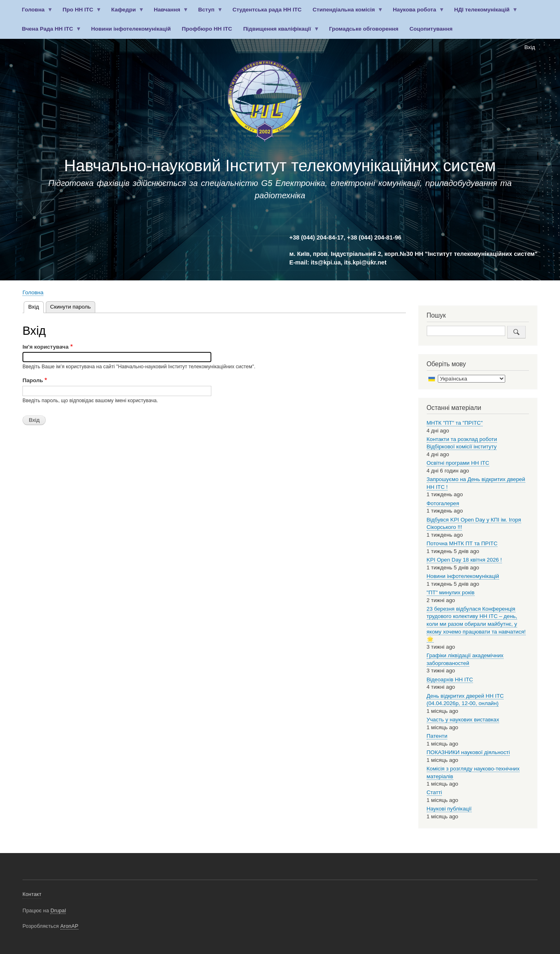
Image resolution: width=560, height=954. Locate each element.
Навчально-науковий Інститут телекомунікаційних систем (280, 166)
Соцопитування (431, 29)
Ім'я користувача (46, 347)
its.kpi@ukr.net (365, 262)
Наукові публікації (449, 809)
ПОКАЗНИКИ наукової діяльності (468, 752)
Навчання (168, 13)
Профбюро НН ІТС (207, 29)
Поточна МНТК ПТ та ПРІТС (462, 543)
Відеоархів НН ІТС (450, 680)
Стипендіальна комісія (345, 13)
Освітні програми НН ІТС (458, 463)
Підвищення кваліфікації (278, 32)
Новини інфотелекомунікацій (131, 29)
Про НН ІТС (80, 13)
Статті (435, 792)
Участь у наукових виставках (463, 720)
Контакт (32, 894)
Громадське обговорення (364, 29)
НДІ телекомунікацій (483, 13)
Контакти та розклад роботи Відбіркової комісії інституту (462, 443)
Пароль (33, 380)
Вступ (208, 13)
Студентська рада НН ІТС (267, 10)
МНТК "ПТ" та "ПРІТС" (455, 423)
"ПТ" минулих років (451, 592)
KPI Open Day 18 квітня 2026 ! (464, 560)
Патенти (437, 736)
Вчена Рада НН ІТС (49, 32)
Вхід (530, 47)
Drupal (58, 911)
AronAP (69, 926)
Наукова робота (416, 13)
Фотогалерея (443, 503)
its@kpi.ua (326, 262)
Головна (35, 13)
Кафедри (125, 13)
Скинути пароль (71, 307)
